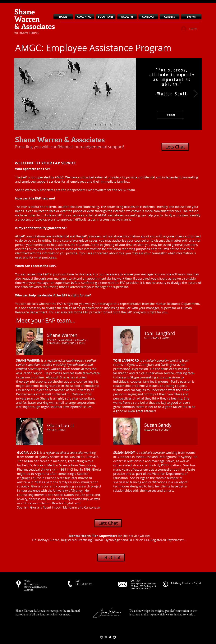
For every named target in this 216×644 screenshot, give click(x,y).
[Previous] (20, 94)
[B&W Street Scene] (96, 125)
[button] (171, 115)
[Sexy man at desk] (115, 125)
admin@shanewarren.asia (143, 584)
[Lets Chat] (175, 147)
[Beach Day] (110, 125)
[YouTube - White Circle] (114, 637)
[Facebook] (106, 637)
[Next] (196, 94)
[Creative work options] (105, 125)
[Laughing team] (120, 125)
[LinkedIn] (102, 637)
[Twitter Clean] (110, 637)
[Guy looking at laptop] (101, 125)
